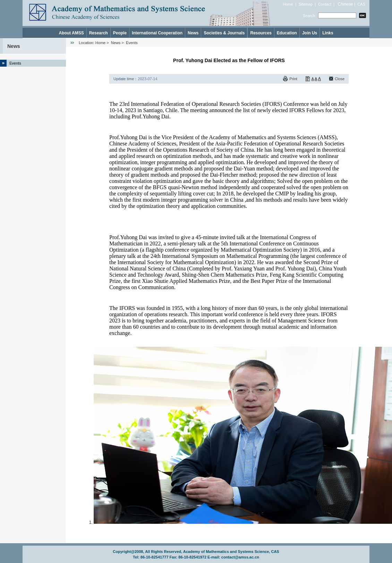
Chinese (346, 4)
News (193, 33)
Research (99, 33)
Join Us (310, 33)
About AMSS (71, 33)
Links (328, 33)
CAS (361, 4)
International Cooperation (157, 33)
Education (287, 33)
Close (340, 79)
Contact (325, 4)
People (120, 33)
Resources (261, 33)
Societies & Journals (224, 33)
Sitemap (306, 4)
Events (15, 63)
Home (288, 4)
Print (293, 79)
